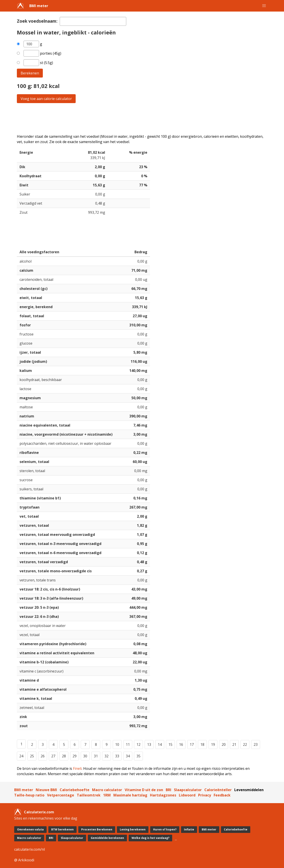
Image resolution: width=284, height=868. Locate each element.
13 (149, 744)
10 (117, 744)
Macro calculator (107, 790)
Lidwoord (187, 795)
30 (85, 756)
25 (32, 756)
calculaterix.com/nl (30, 849)
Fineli (77, 768)
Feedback (222, 795)
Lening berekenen (133, 829)
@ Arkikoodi (24, 860)
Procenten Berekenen (97, 829)
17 (192, 744)
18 (202, 744)
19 (213, 744)
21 (234, 744)
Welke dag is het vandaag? (150, 838)
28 (64, 756)
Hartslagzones (163, 795)
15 (170, 744)
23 (256, 744)
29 (75, 756)
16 (181, 744)
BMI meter (39, 6)
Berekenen (30, 73)
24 (21, 756)
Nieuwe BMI (46, 790)
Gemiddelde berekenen (107, 838)
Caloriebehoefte (75, 790)
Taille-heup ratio (29, 795)
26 (43, 756)
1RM (107, 795)
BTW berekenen (62, 829)
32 (106, 756)
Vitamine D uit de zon (144, 790)
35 (138, 756)
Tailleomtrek (89, 795)
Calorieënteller (218, 790)
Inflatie (189, 829)
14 (160, 744)
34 (128, 756)
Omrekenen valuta (30, 829)
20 (224, 744)
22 (245, 744)
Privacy (205, 795)
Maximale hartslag (130, 795)
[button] (264, 6)
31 (96, 756)
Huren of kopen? (165, 829)
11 (128, 744)
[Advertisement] (142, 118)
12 (138, 744)
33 (117, 756)
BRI (169, 790)
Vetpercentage (61, 795)
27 (53, 756)
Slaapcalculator (188, 790)
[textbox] (93, 21)
